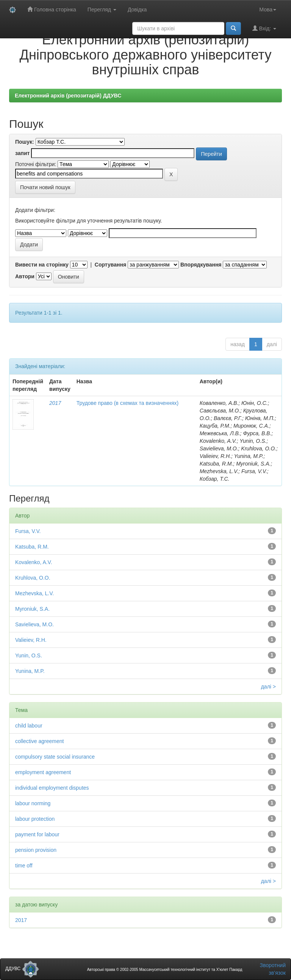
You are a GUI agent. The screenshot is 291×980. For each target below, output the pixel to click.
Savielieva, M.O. (34, 624)
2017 (55, 403)
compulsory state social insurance (55, 757)
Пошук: (25, 142)
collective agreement (39, 741)
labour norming (33, 803)
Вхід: (264, 28)
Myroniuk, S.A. (32, 609)
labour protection (35, 819)
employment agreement (43, 772)
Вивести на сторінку (42, 265)
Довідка (137, 9)
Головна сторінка (52, 9)
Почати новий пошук (45, 187)
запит (22, 153)
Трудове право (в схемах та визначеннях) (128, 403)
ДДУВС (22, 969)
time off (24, 866)
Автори (25, 276)
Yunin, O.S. (29, 655)
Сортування (110, 265)
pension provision (36, 850)
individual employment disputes (52, 788)
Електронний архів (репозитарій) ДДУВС (68, 96)
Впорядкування (201, 265)
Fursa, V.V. (28, 531)
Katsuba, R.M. (32, 547)
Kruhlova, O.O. (33, 578)
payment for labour (37, 834)
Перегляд (102, 9)
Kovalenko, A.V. (34, 562)
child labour (29, 726)
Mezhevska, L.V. (34, 593)
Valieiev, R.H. (31, 640)
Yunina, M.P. (30, 671)
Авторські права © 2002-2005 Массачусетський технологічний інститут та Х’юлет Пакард (165, 970)
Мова (268, 9)
